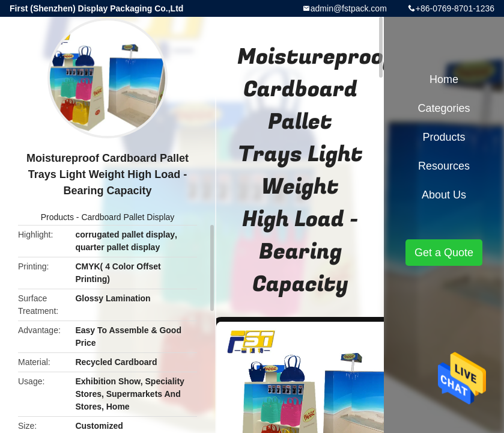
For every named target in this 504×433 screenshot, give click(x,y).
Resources (444, 166)
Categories (444, 108)
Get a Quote (444, 253)
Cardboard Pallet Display (128, 217)
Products (57, 217)
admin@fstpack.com (349, 8)
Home (444, 79)
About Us (444, 195)
